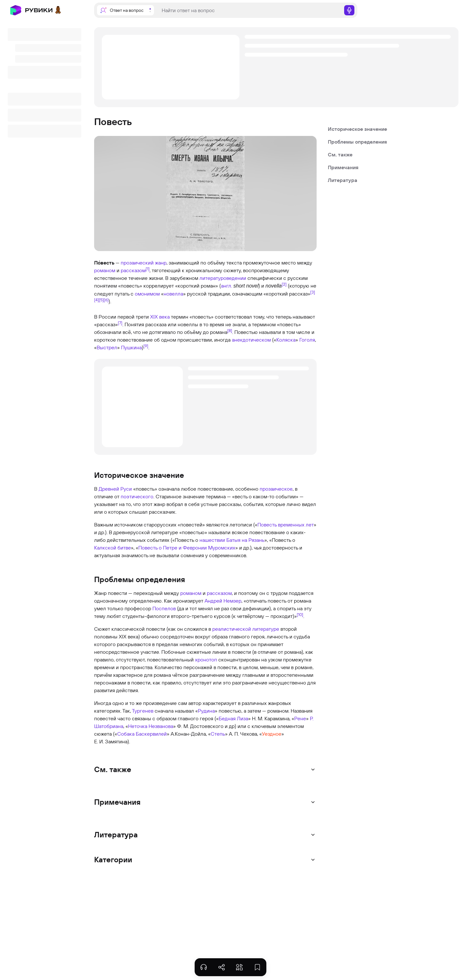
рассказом (133, 270)
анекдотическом (251, 340)
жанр (161, 263)
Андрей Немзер (223, 601)
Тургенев (143, 711)
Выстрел (107, 347)
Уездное (272, 734)
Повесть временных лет (286, 525)
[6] (106, 300)
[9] (146, 346)
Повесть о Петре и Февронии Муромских (187, 548)
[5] (101, 300)
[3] (313, 292)
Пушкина (131, 347)
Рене (300, 718)
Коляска (286, 340)
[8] (230, 330)
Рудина (206, 711)
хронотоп (206, 660)
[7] (120, 323)
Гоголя (307, 340)
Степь (218, 734)
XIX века (160, 317)
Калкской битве (113, 548)
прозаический (137, 263)
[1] (148, 269)
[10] (300, 614)
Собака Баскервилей (142, 734)
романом (105, 270)
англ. (226, 286)
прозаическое (276, 489)
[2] (284, 284)
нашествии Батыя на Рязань (232, 540)
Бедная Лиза (233, 718)
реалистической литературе (246, 629)
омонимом (147, 294)
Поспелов (164, 608)
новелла (173, 294)
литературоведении (223, 278)
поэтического (137, 496)
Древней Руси (115, 489)
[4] (97, 300)
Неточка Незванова (151, 726)
